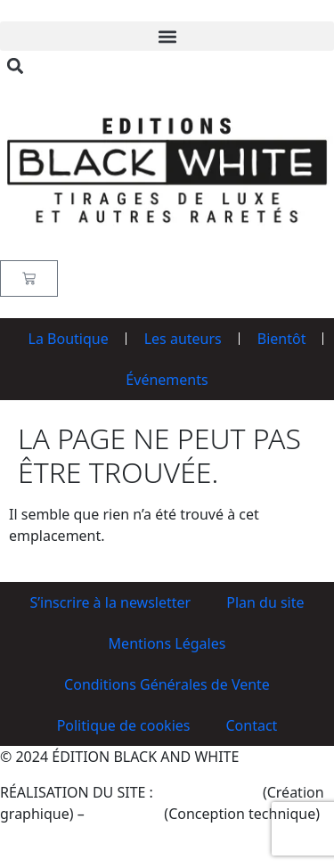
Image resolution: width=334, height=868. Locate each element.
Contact (251, 725)
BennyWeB (124, 814)
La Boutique (69, 339)
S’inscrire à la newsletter (110, 602)
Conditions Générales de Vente (167, 684)
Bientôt (282, 339)
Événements (167, 380)
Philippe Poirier (208, 792)
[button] (167, 36)
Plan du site (265, 602)
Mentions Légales (167, 643)
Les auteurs (183, 339)
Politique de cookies (124, 725)
